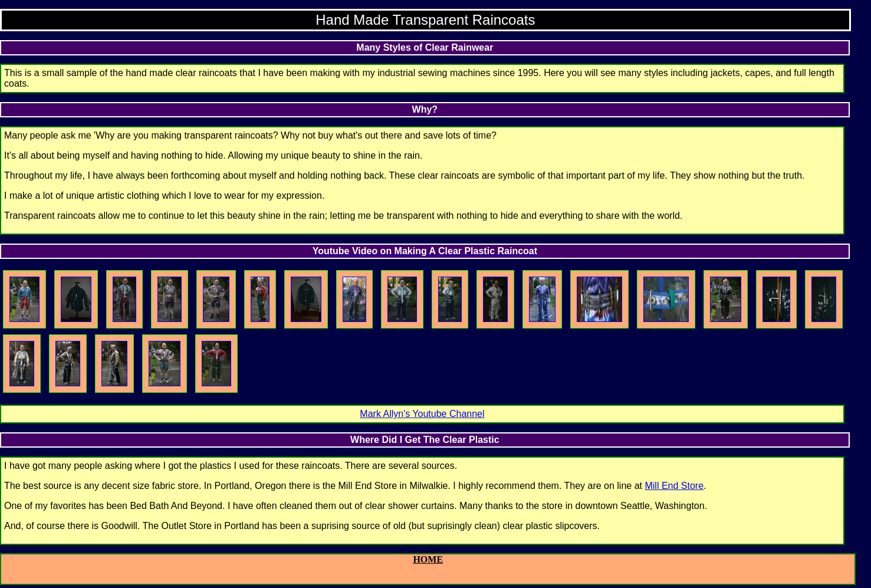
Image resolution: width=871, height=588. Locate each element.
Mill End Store (674, 486)
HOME (428, 559)
